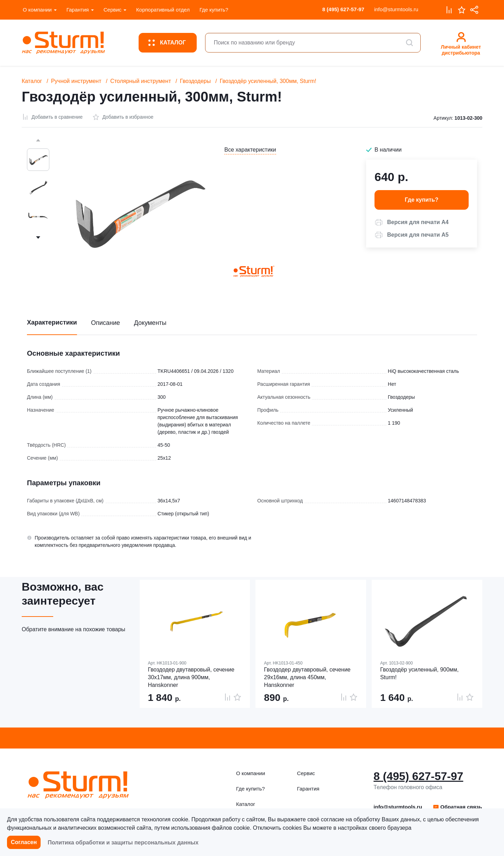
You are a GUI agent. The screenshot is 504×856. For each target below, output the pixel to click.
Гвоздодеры (195, 81)
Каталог (32, 81)
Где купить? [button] (422, 200)
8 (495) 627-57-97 (343, 9)
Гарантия (78, 10)
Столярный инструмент (141, 81)
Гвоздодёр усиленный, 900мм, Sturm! (419, 673)
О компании (37, 10)
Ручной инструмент (76, 81)
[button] (412, 222)
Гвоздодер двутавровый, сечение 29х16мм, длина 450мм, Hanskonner (307, 677)
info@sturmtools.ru (396, 9)
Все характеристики (250, 150)
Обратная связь (457, 807)
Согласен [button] (24, 842)
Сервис (113, 10)
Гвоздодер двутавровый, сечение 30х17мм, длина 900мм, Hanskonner (191, 677)
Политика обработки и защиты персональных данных (123, 843)
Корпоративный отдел (163, 10)
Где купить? (214, 10)
